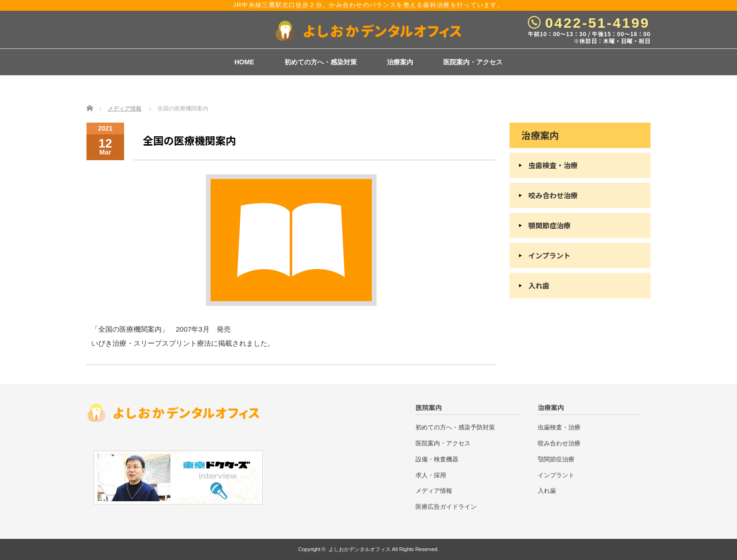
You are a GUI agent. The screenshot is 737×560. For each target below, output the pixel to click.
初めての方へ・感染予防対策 (455, 427)
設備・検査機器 (437, 459)
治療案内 (400, 62)
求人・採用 (431, 475)
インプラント (549, 255)
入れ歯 (539, 285)
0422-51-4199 (598, 23)
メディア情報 (125, 109)
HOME (244, 62)
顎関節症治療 (549, 225)
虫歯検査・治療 (553, 165)
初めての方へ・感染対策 (321, 62)
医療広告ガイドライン (446, 507)
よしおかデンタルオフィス (360, 549)
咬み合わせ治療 (553, 195)
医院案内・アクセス (473, 62)
